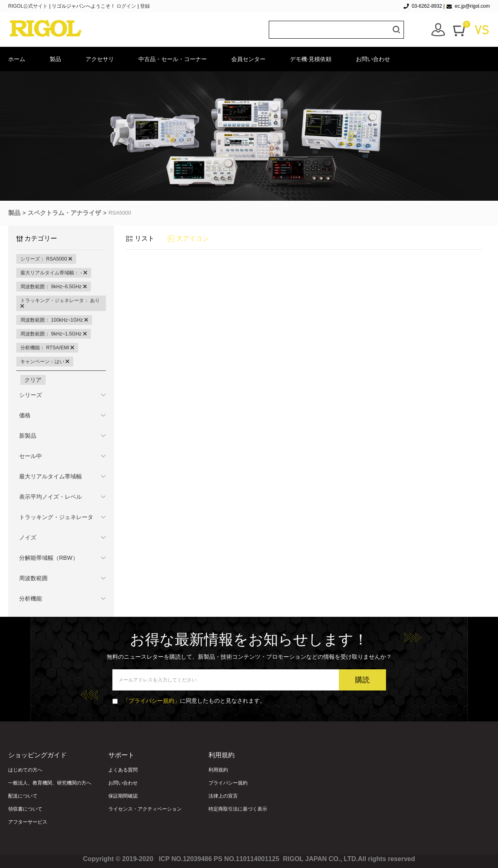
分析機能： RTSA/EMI (47, 348)
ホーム (17, 59)
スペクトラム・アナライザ (64, 213)
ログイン (126, 6)
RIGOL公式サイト (29, 6)
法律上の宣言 (223, 796)
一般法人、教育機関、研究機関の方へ (50, 783)
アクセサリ (100, 59)
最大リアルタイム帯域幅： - (54, 273)
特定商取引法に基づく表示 (238, 809)
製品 (55, 59)
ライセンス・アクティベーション (145, 809)
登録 (145, 6)
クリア (33, 380)
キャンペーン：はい (45, 362)
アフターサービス (28, 822)
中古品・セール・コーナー (173, 59)
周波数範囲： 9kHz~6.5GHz (54, 287)
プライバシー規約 (228, 783)
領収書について (25, 809)
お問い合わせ (373, 59)
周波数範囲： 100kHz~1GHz (54, 320)
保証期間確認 (123, 796)
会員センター (248, 59)
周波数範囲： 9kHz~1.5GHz (54, 334)
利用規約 (218, 770)
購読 (362, 680)
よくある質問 (123, 770)
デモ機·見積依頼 (311, 59)
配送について (23, 796)
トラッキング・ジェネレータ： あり (60, 303)
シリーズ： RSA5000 (46, 259)
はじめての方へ (25, 770)
